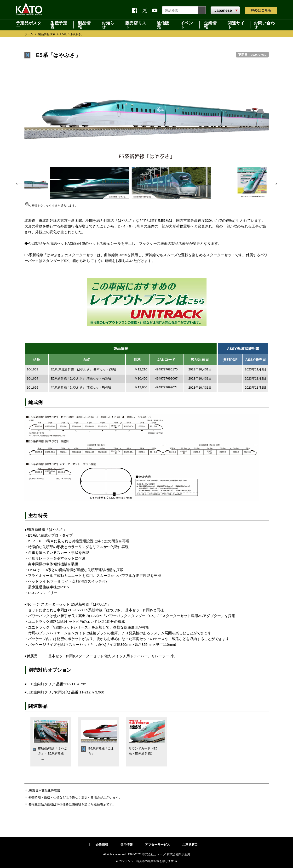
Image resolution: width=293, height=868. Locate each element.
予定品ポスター (29, 25)
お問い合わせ (264, 25)
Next (274, 183)
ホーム (29, 34)
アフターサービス (157, 845)
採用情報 (126, 845)
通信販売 (163, 25)
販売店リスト (136, 25)
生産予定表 (59, 25)
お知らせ (108, 25)
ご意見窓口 (190, 845)
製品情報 (84, 25)
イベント (187, 25)
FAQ (261, 10)
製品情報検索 (47, 34)
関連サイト (236, 25)
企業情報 (210, 25)
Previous (19, 183)
